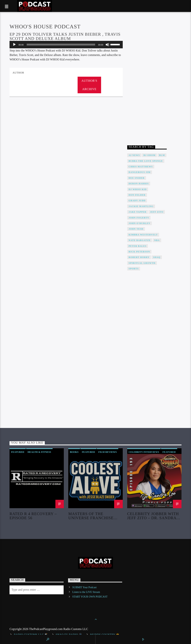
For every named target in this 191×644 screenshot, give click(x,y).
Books (74, 452)
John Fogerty (139, 218)
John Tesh (136, 229)
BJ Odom (149, 155)
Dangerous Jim (140, 172)
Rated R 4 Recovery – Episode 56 (33, 516)
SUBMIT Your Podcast (84, 587)
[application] (66, 45)
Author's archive (89, 85)
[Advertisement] (147, 80)
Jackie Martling (141, 206)
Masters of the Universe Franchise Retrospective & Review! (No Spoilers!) (93, 516)
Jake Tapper (138, 212)
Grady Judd (137, 201)
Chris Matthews (141, 167)
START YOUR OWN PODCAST (90, 597)
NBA (157, 240)
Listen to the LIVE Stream (86, 592)
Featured (18, 452)
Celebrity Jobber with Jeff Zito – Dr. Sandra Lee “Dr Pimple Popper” (153, 516)
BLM (162, 155)
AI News (134, 155)
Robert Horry (139, 257)
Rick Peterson (139, 252)
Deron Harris (139, 184)
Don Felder (137, 195)
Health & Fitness (39, 452)
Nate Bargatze (140, 240)
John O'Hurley (140, 223)
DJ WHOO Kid (138, 189)
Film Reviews (108, 452)
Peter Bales (138, 246)
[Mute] (107, 45)
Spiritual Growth (142, 263)
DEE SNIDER (137, 178)
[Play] (14, 45)
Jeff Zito (157, 212)
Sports (134, 269)
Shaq (157, 257)
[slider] (61, 45)
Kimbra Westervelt (143, 235)
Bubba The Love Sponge (146, 161)
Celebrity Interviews (144, 452)
